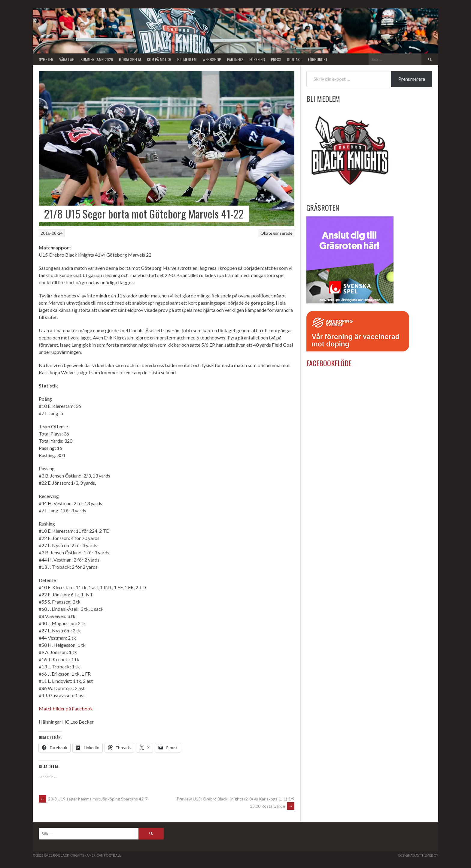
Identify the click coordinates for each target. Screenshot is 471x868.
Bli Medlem (187, 59)
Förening (257, 59)
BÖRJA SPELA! (130, 59)
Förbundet (318, 59)
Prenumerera (412, 79)
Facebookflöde (329, 363)
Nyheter (46, 59)
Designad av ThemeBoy (418, 855)
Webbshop (212, 59)
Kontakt (295, 59)
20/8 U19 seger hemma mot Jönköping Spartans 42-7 (93, 799)
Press (276, 59)
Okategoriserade (277, 233)
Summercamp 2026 (97, 59)
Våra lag (67, 59)
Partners (235, 59)
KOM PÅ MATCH (159, 59)
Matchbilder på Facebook (66, 708)
